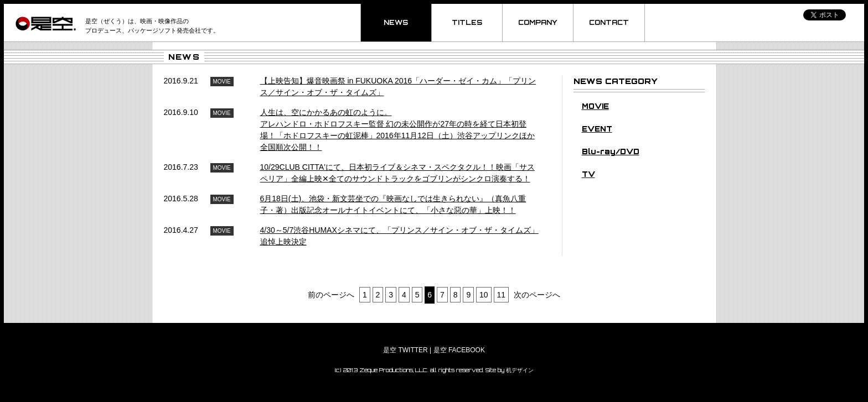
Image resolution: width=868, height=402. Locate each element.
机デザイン (520, 370)
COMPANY (538, 22)
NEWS (396, 22)
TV (588, 174)
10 (484, 295)
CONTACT (609, 22)
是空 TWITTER (405, 350)
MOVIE (595, 106)
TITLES (467, 22)
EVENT (597, 129)
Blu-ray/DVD (611, 152)
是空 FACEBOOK (459, 350)
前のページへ (331, 295)
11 (502, 295)
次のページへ (537, 295)
